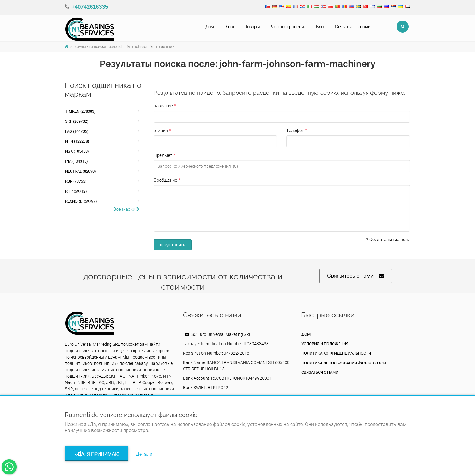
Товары (252, 27)
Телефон (295, 131)
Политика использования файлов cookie (345, 363)
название (163, 106)
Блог (321, 27)
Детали (144, 454)
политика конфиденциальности (336, 353)
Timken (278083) (80, 111)
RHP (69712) (76, 191)
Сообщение (165, 180)
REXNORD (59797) (81, 201)
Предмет (163, 155)
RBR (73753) (76, 181)
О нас (229, 27)
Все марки (126, 209)
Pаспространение (288, 27)
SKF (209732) (77, 121)
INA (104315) (76, 161)
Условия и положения (325, 344)
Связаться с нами (353, 27)
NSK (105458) (77, 151)
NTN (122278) (77, 141)
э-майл (161, 131)
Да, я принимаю (97, 454)
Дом (210, 27)
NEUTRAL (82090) (81, 171)
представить (173, 245)
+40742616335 (90, 7)
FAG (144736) (77, 131)
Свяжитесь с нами (356, 276)
